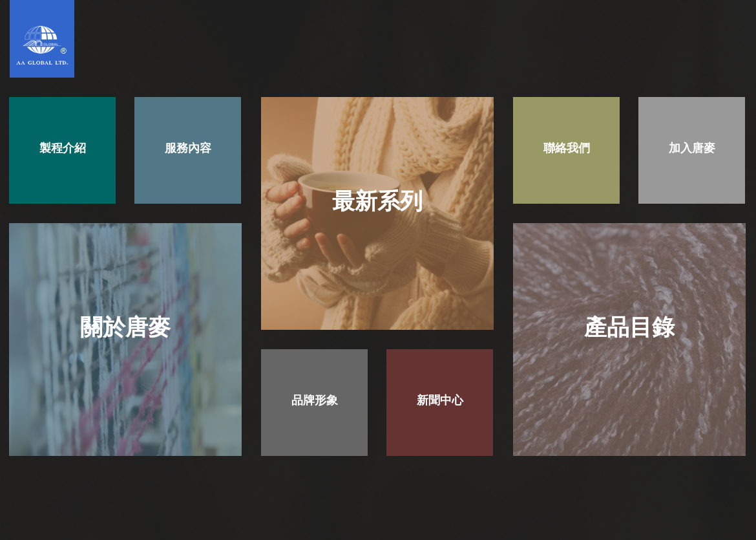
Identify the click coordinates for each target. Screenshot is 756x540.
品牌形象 (315, 400)
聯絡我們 (567, 148)
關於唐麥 (125, 327)
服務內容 (188, 148)
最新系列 (377, 201)
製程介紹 (63, 148)
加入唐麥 (692, 148)
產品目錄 (629, 327)
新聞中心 (440, 400)
